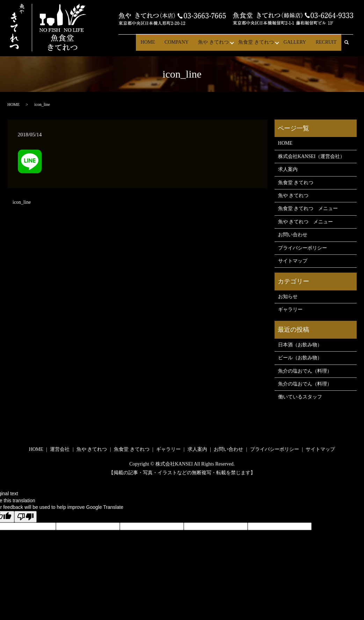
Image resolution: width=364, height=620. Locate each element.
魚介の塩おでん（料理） (305, 371)
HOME (156, 45)
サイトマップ (293, 261)
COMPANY (183, 45)
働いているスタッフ (300, 397)
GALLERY (297, 45)
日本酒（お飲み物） (300, 345)
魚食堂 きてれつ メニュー (308, 208)
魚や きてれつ (218, 45)
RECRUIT (327, 45)
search (350, 46)
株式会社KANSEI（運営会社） (311, 156)
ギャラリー (290, 309)
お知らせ (288, 297)
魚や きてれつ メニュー (306, 222)
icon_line (22, 202)
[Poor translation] (26, 517)
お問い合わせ (293, 235)
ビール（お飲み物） (300, 358)
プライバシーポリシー (303, 248)
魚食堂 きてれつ (260, 45)
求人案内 (288, 169)
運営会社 (60, 449)
